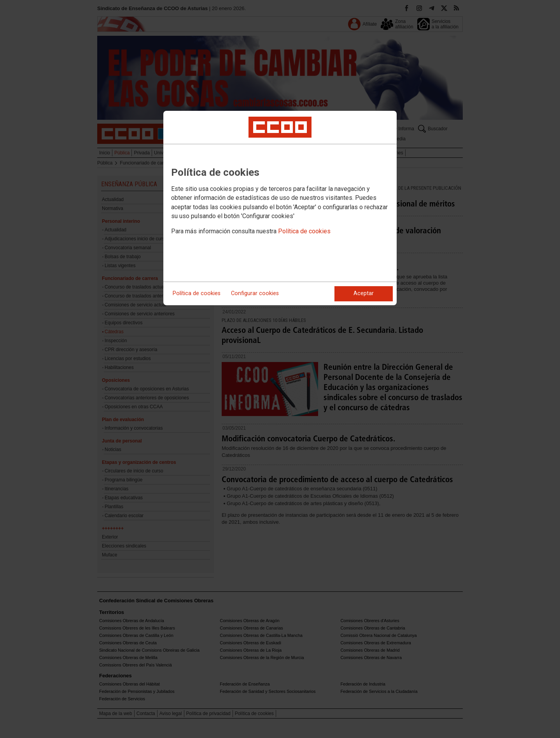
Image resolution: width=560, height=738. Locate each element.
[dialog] (280, 208)
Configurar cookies (255, 293)
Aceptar (364, 293)
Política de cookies (304, 231)
